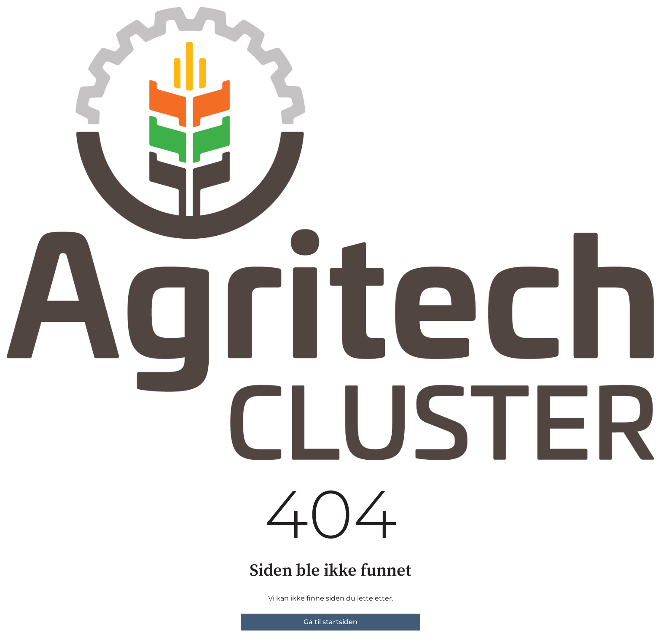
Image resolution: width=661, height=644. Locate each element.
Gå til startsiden (330, 622)
